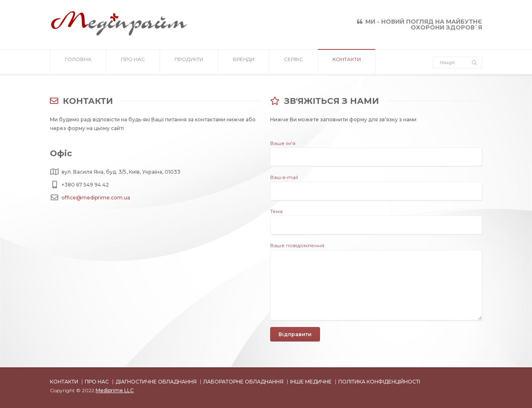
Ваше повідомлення (376, 250)
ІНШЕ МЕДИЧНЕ (311, 382)
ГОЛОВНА (78, 62)
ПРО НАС (133, 62)
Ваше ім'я (376, 150)
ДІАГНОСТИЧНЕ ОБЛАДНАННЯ (156, 382)
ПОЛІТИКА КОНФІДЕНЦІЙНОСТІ (379, 382)
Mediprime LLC (115, 390)
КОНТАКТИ (347, 62)
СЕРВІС (293, 62)
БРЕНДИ (244, 62)
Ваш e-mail (376, 184)
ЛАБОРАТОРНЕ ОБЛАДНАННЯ (243, 382)
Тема (376, 218)
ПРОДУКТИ (189, 62)
